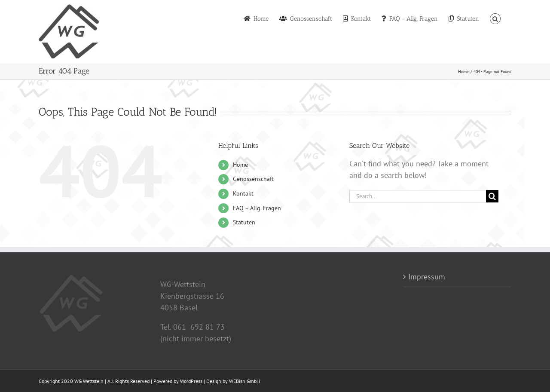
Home (240, 165)
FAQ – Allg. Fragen (257, 208)
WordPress (191, 381)
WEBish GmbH (244, 381)
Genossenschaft (253, 179)
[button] (495, 18)
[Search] (492, 196)
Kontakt (243, 193)
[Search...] (418, 196)
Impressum (427, 277)
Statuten (244, 222)
